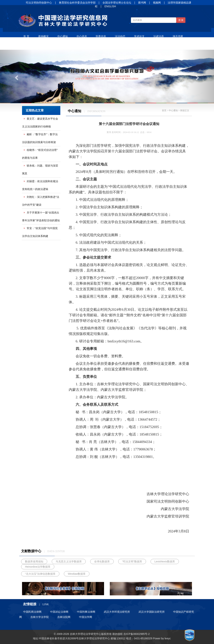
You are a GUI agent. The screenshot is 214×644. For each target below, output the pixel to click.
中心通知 (63, 36)
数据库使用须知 (34, 561)
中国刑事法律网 (86, 612)
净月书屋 (178, 36)
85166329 (146, 638)
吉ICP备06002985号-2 (137, 634)
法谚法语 (159, 36)
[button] (16, 76)
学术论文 (139, 36)
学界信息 (101, 36)
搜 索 (181, 20)
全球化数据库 (102, 561)
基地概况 (43, 36)
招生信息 (48, 45)
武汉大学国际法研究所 (152, 612)
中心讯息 (82, 36)
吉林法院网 (64, 617)
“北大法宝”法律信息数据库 (40, 574)
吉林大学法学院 (40, 617)
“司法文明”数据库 (132, 561)
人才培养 (29, 45)
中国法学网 (86, 617)
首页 (164, 110)
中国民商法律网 (32, 612)
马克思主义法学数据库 (69, 561)
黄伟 (109, 132)
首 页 (26, 36)
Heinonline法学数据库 (38, 567)
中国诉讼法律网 (59, 612)
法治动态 (120, 36)
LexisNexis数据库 (165, 561)
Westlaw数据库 (77, 574)
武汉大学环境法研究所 (117, 612)
